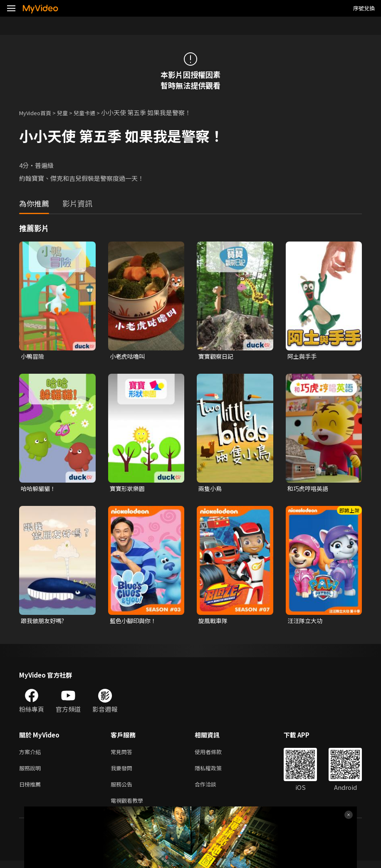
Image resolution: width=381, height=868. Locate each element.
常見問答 (123, 755)
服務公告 (123, 790)
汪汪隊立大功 (306, 623)
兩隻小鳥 (211, 489)
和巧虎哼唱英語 (309, 489)
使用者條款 (215, 755)
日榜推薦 (32, 790)
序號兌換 (364, 8)
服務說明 (32, 772)
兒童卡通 (94, 112)
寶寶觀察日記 (217, 356)
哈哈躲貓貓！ (40, 489)
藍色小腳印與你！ (135, 623)
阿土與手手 (303, 356)
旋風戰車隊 (214, 623)
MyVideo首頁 (38, 112)
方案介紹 (32, 755)
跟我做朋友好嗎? (44, 623)
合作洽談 (212, 790)
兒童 (69, 112)
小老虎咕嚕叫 (129, 356)
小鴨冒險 (33, 356)
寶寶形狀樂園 (129, 489)
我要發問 (123, 772)
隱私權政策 (215, 772)
